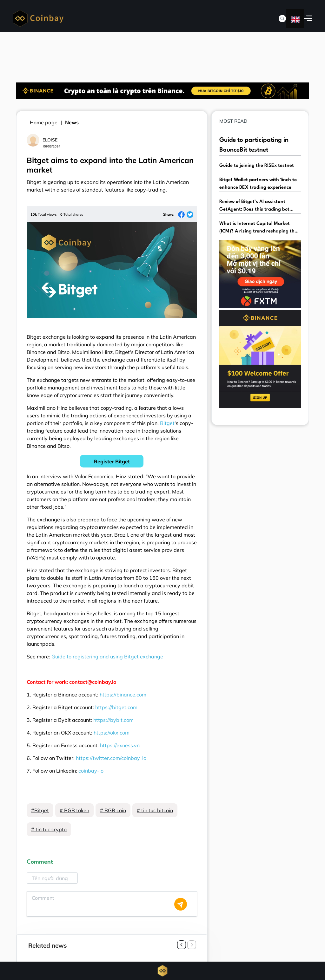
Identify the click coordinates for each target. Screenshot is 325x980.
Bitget (167, 423)
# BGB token (74, 810)
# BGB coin (113, 810)
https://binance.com (123, 695)
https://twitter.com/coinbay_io (111, 758)
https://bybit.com (113, 720)
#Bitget (40, 810)
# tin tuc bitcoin (155, 810)
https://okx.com (112, 733)
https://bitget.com (116, 707)
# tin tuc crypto (49, 829)
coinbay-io (91, 771)
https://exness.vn (120, 745)
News (72, 122)
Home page (44, 122)
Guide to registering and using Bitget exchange (107, 657)
